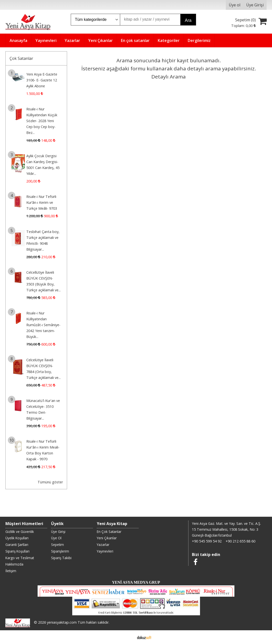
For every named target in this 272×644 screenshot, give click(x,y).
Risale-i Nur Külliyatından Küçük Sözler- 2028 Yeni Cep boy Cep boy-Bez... (42, 121)
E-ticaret (128, 637)
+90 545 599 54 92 (207, 541)
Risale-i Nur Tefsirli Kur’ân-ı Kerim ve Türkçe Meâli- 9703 (42, 202)
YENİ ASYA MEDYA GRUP (136, 582)
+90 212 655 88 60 (240, 541)
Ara (188, 20)
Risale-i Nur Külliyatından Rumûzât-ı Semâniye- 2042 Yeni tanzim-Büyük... (43, 325)
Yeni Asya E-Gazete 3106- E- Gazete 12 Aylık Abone (42, 80)
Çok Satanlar (21, 58)
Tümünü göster (50, 482)
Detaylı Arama (169, 77)
